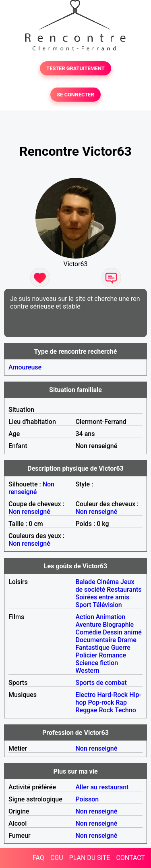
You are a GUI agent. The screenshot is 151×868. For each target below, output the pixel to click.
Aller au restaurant (102, 787)
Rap (121, 702)
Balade (86, 582)
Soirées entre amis (102, 597)
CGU (57, 858)
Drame (127, 640)
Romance (112, 655)
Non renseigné (31, 488)
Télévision (107, 605)
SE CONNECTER (75, 95)
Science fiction (97, 663)
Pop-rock (101, 702)
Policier (87, 655)
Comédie (89, 632)
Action (85, 617)
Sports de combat (101, 683)
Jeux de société (105, 586)
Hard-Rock (112, 695)
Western (88, 671)
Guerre (121, 648)
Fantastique (93, 648)
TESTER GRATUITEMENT (75, 68)
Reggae (87, 710)
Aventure (89, 625)
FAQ (38, 858)
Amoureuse (25, 367)
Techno (125, 710)
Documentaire (96, 640)
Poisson (87, 799)
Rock (106, 710)
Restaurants (124, 589)
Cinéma (108, 582)
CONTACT (130, 858)
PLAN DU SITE (90, 858)
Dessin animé (122, 632)
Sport (84, 605)
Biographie (118, 625)
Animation (111, 617)
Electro (86, 695)
